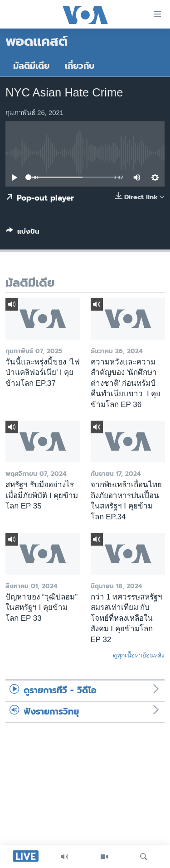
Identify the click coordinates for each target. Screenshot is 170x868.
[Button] (23, 233)
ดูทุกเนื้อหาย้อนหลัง (139, 655)
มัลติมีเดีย (31, 66)
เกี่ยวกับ (80, 66)
